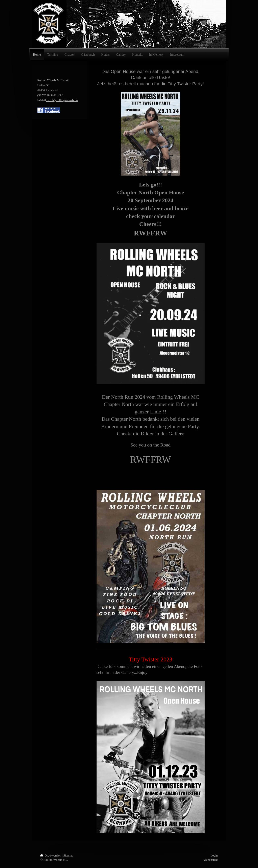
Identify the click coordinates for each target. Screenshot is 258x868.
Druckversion (51, 856)
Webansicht (211, 860)
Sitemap (68, 856)
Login (214, 856)
